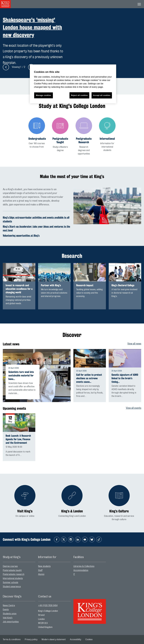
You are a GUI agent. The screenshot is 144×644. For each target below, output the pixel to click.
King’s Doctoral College (123, 285)
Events (6, 610)
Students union (10, 614)
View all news (134, 344)
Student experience (12, 587)
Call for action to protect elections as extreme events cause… (89, 378)
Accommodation (81, 570)
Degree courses (10, 566)
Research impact (85, 285)
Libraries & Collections (84, 566)
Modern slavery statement (54, 639)
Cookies (89, 639)
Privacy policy (31, 639)
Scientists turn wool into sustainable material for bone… (21, 375)
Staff (40, 570)
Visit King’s (8, 618)
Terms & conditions (12, 639)
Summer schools (10, 582)
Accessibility (76, 639)
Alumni (41, 574)
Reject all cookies (79, 95)
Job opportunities (11, 622)
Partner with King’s (51, 285)
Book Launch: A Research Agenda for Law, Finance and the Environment (18, 439)
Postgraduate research (14, 574)
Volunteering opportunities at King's (21, 235)
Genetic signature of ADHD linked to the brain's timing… (125, 378)
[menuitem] (19, 566)
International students (13, 578)
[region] (73, 84)
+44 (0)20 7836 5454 (48, 605)
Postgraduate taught (12, 570)
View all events (134, 408)
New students (44, 566)
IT (74, 574)
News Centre (9, 605)
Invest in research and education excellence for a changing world (19, 289)
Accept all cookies (102, 95)
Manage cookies (43, 95)
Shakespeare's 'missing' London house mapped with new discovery (32, 27)
